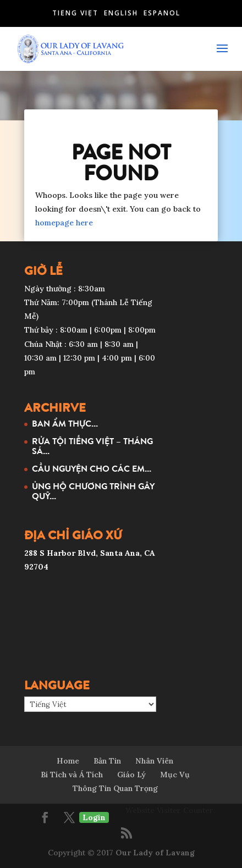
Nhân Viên (154, 761)
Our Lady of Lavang (155, 853)
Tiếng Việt (75, 13)
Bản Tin (107, 761)
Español (162, 13)
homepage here (64, 223)
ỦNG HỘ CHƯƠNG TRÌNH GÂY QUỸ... (93, 491)
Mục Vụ (175, 775)
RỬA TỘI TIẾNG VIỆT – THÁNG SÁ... (92, 446)
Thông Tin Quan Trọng (115, 788)
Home (68, 761)
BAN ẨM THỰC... (65, 423)
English (121, 13)
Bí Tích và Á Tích (72, 775)
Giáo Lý (131, 775)
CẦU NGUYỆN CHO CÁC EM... (92, 468)
